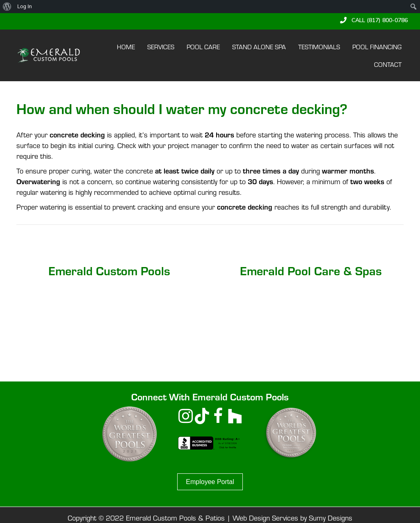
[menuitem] (7, 7)
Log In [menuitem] (25, 6)
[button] (374, 20)
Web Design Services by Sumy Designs (292, 517)
